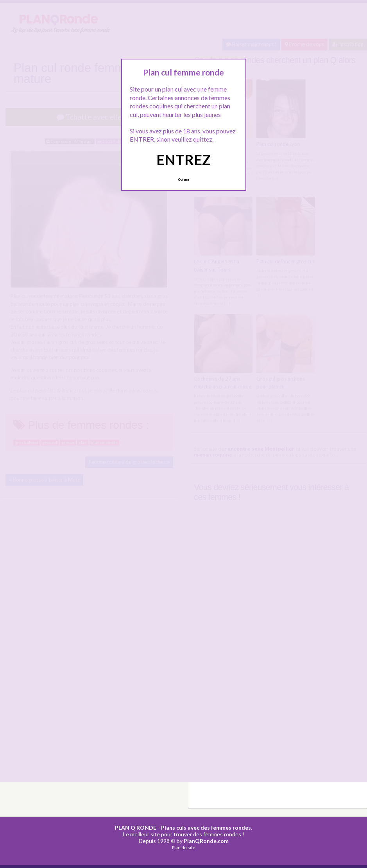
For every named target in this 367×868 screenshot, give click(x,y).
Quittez (183, 180)
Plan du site (184, 847)
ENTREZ (183, 160)
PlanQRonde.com (206, 841)
